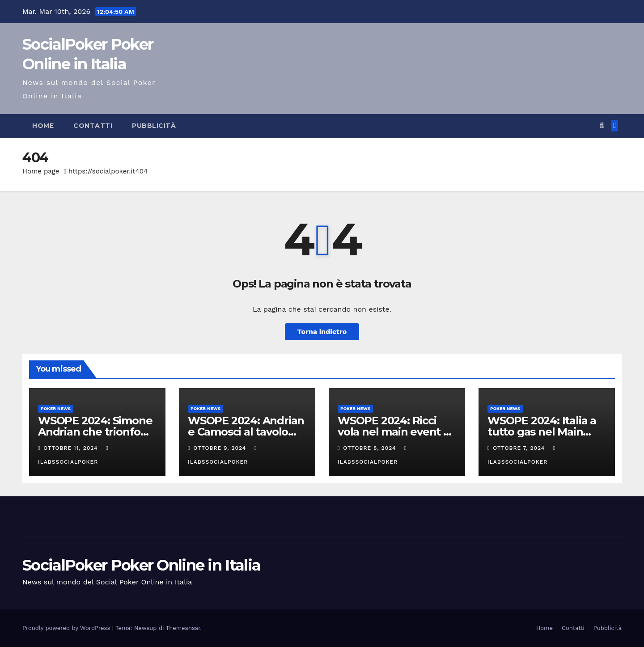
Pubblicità (154, 126)
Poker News (56, 408)
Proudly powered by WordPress (67, 628)
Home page (41, 171)
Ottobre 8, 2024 (371, 448)
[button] (602, 125)
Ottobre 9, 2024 (221, 448)
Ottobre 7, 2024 (520, 448)
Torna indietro (322, 332)
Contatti (93, 126)
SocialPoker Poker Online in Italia (141, 565)
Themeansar (183, 628)
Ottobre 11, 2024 (72, 448)
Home (43, 126)
